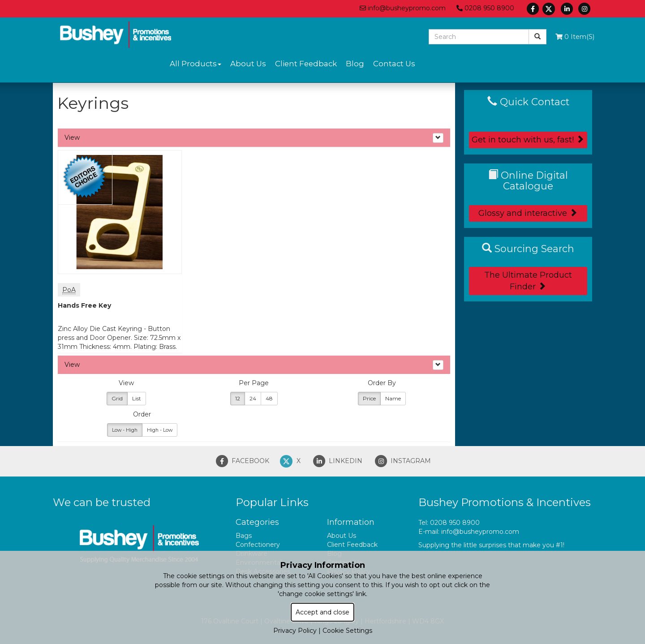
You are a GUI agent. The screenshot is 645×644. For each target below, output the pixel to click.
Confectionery (258, 545)
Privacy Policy (295, 631)
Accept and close (322, 612)
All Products (196, 64)
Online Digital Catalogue (528, 180)
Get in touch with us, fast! (528, 140)
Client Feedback (306, 64)
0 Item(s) (575, 37)
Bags (244, 536)
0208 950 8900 (485, 8)
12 (238, 398)
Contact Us (394, 64)
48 (269, 398)
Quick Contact (528, 102)
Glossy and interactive (528, 213)
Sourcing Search (528, 249)
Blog (355, 64)
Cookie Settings (347, 631)
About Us (248, 64)
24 (253, 398)
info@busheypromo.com (403, 8)
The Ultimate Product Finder (528, 281)
